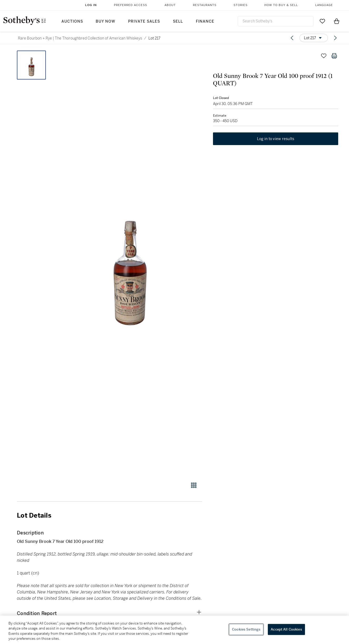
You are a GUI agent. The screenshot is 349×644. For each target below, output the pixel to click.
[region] (174, 630)
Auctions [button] (72, 21)
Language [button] (324, 5)
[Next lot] (335, 38)
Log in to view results (276, 139)
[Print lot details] (334, 56)
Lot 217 (154, 38)
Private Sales (144, 21)
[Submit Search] (307, 21)
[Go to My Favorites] (322, 21)
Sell (178, 21)
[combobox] (276, 21)
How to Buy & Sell (281, 5)
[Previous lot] (292, 38)
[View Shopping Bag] (337, 21)
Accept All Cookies (286, 629)
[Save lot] (324, 56)
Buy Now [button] (105, 21)
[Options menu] (314, 38)
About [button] (170, 5)
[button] (130, 263)
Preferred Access (130, 5)
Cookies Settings (246, 629)
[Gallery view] (194, 485)
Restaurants (205, 5)
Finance (205, 21)
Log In (91, 5)
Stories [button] (241, 5)
